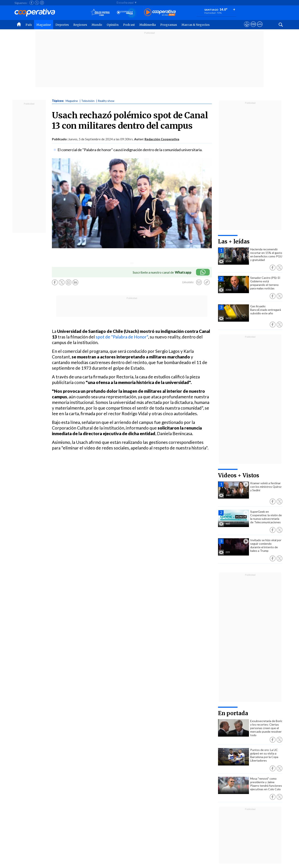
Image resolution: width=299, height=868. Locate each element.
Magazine (44, 25)
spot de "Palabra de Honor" (122, 337)
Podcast (129, 25)
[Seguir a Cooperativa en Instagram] (42, 3)
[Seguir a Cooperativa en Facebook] (32, 3)
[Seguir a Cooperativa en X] (37, 3)
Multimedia (148, 25)
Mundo (97, 25)
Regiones (80, 25)
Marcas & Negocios (195, 25)
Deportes (62, 25)
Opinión (113, 25)
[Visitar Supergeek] (260, 28)
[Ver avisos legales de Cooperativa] (247, 28)
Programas (169, 25)
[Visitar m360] (253, 28)
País (29, 25)
